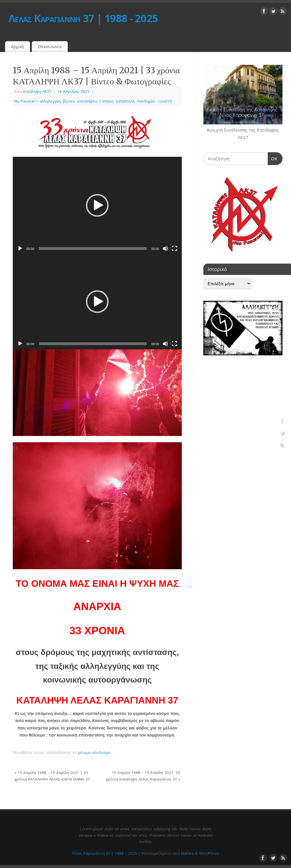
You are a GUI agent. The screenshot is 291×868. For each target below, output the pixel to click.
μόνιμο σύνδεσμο (94, 752)
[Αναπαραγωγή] (20, 249)
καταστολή (125, 101)
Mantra (187, 853)
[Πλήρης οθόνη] (174, 249)
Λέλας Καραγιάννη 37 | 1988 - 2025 (83, 18)
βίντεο (69, 101)
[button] (97, 205)
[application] (97, 205)
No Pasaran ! (26, 101)
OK (273, 158)
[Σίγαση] (165, 249)
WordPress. (209, 853)
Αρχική (17, 46)
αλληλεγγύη (50, 101)
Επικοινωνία (50, 46)
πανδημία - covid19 (154, 101)
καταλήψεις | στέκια (95, 101)
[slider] (93, 249)
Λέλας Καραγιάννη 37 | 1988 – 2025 (104, 853)
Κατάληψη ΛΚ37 (37, 91)
